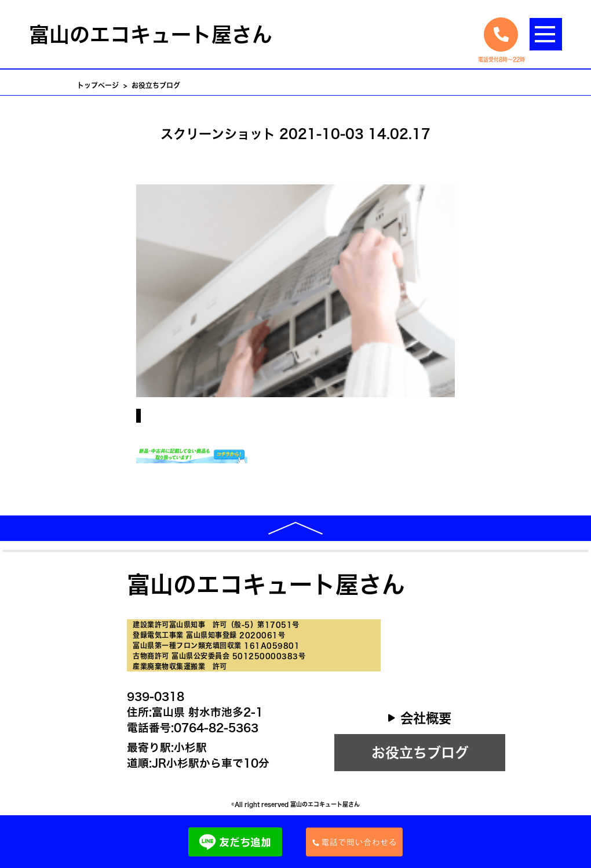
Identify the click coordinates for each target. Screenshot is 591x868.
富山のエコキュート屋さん (151, 34)
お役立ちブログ (420, 753)
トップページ (98, 85)
